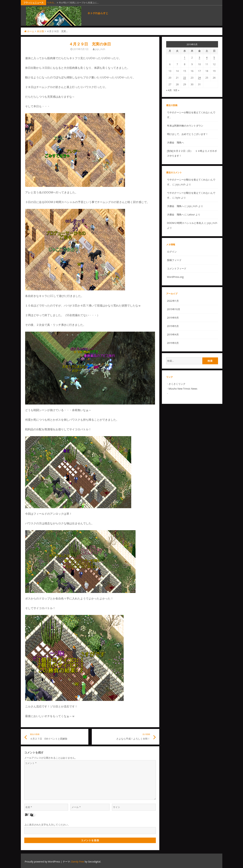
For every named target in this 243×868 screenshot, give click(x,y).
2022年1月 (173, 301)
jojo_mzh (100, 49)
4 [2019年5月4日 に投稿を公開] (207, 58)
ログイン (172, 252)
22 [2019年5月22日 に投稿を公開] (185, 78)
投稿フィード (174, 260)
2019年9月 (173, 318)
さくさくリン (176, 384)
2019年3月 (173, 343)
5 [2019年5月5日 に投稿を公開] (214, 58)
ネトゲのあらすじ (98, 13)
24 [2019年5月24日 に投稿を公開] (199, 78)
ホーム (29, 31)
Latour (191, 214)
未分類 (40, 31)
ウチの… (51, 3)
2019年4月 (173, 334)
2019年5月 (173, 326)
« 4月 (169, 90)
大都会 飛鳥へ (175, 142)
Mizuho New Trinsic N (181, 389)
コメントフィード (177, 268)
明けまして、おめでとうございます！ (188, 134)
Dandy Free (77, 862)
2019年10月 (174, 309)
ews (195, 389)
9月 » (176, 90)
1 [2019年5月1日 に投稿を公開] (185, 58)
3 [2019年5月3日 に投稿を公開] (199, 58)
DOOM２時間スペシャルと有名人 (185, 223)
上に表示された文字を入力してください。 (47, 825)
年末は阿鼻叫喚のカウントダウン (185, 126)
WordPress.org (175, 277)
